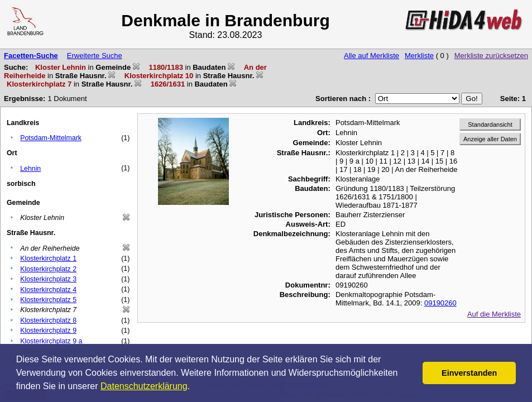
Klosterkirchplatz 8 (48, 320)
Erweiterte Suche (95, 56)
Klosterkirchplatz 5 (48, 300)
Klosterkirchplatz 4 (48, 290)
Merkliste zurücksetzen (491, 56)
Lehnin (30, 169)
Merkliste (419, 56)
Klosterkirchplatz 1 (48, 259)
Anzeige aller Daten (490, 139)
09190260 (440, 303)
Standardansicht (490, 125)
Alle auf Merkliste (372, 56)
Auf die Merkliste (494, 314)
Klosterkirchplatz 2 (48, 269)
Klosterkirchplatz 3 (48, 279)
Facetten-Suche (31, 56)
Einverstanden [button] (469, 373)
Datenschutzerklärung (144, 386)
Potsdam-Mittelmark (51, 138)
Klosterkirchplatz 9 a (51, 341)
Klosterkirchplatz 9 (48, 331)
